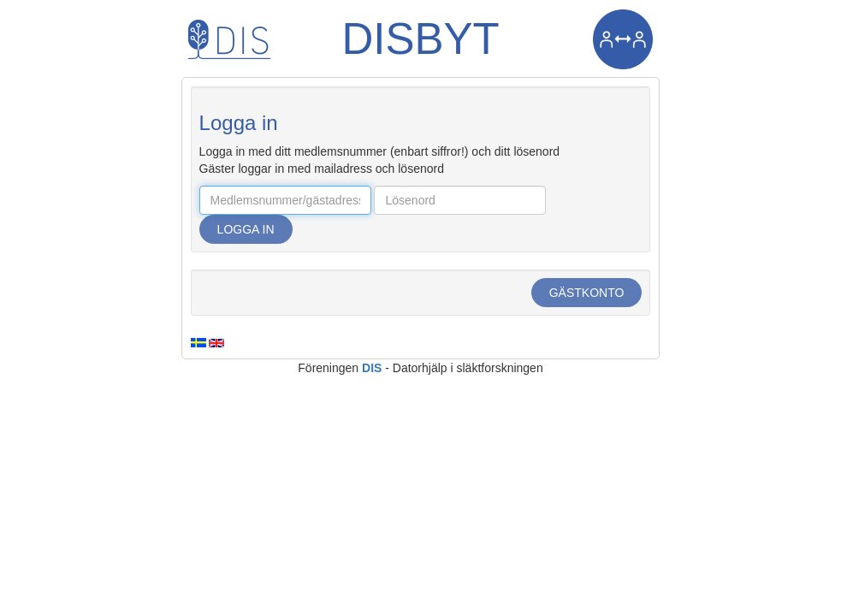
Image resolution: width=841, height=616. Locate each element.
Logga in (246, 229)
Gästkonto (587, 293)
